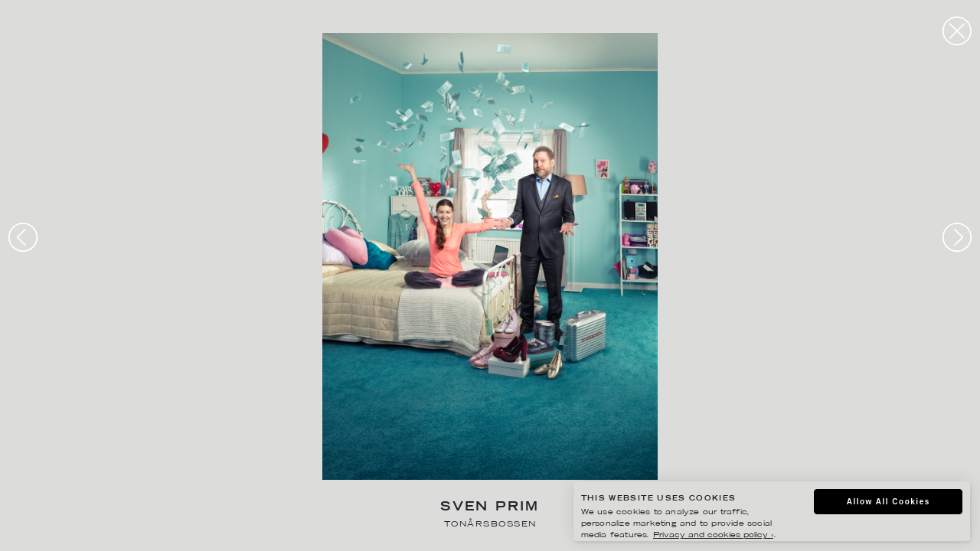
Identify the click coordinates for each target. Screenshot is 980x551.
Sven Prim (490, 508)
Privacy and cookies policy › (713, 535)
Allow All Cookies (889, 502)
